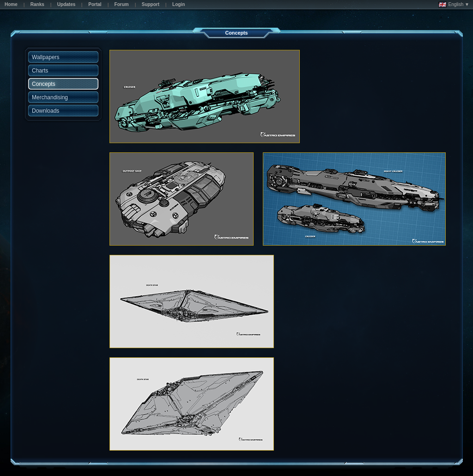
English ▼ (454, 5)
